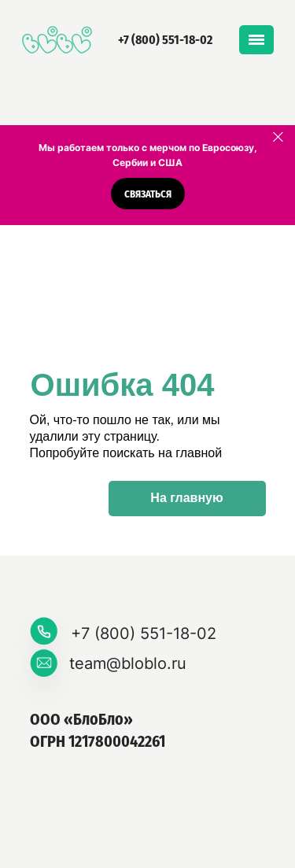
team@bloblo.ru (128, 663)
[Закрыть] (278, 137)
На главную (186, 498)
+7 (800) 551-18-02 (165, 40)
